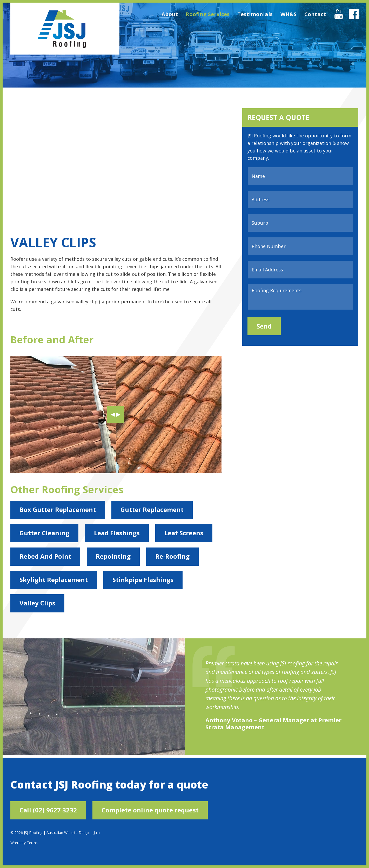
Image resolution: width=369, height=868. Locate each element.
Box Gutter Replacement (58, 509)
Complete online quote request (150, 810)
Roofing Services (208, 14)
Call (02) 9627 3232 (48, 810)
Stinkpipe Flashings (143, 580)
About (170, 14)
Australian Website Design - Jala (73, 833)
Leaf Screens (184, 533)
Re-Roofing (172, 556)
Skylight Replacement (54, 580)
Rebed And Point (45, 556)
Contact (315, 14)
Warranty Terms (24, 843)
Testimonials (255, 14)
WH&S (289, 14)
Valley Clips (37, 603)
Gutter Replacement (152, 509)
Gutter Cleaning (44, 533)
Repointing (113, 556)
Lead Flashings (117, 533)
